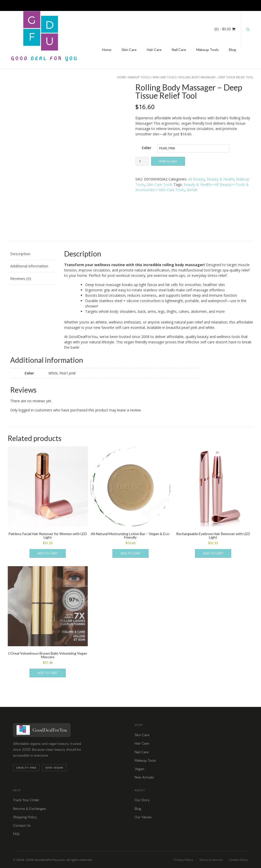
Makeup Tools (207, 50)
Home (107, 50)
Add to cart (168, 161)
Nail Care (179, 50)
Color (146, 148)
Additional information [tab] (29, 264)
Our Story (142, 798)
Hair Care (154, 50)
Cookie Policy (238, 858)
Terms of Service (211, 858)
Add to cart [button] (48, 551)
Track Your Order (26, 798)
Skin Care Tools (164, 77)
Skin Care (129, 50)
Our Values (143, 815)
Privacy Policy (184, 858)
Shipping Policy (25, 815)
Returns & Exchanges (29, 806)
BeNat (192, 190)
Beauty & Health (220, 179)
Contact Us (22, 823)
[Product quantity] (142, 161)
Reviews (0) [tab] (21, 276)
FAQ (16, 832)
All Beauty (196, 179)
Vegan (139, 767)
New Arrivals (144, 775)
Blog (232, 50)
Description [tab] (20, 251)
